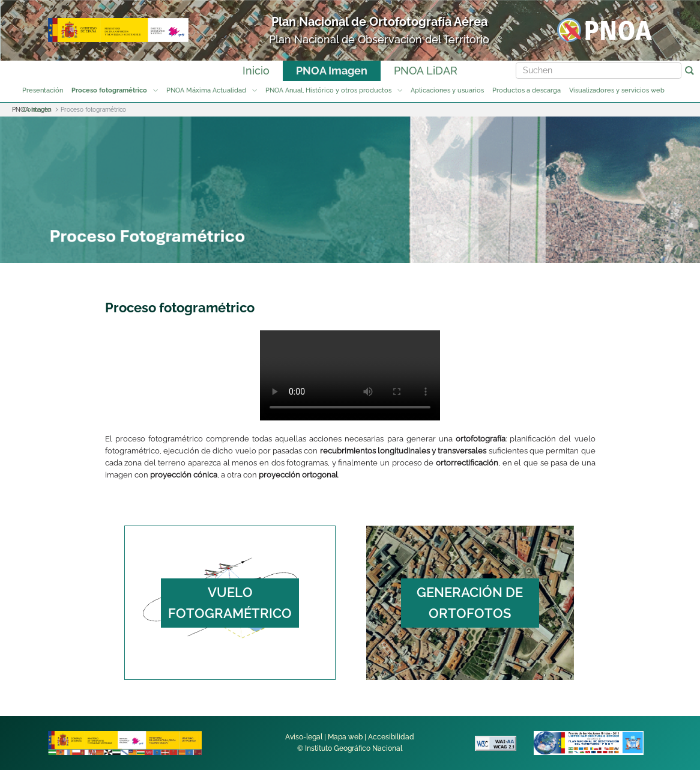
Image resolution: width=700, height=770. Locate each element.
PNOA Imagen (332, 71)
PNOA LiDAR (426, 71)
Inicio (256, 71)
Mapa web (345, 737)
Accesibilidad (391, 737)
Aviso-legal (304, 737)
